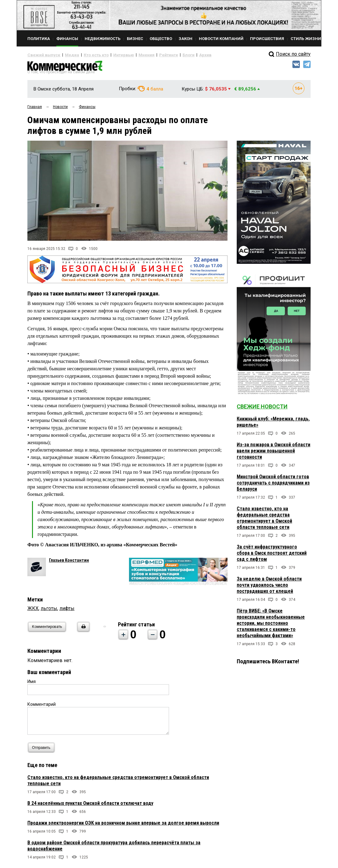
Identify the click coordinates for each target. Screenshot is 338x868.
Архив (183, 55)
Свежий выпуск (41, 55)
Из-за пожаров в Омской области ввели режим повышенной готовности (274, 453)
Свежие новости (262, 409)
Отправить (43, 750)
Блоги (168, 55)
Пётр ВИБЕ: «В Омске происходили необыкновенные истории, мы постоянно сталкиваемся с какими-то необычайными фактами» (271, 626)
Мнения (131, 55)
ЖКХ (33, 611)
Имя (32, 684)
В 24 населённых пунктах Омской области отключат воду (90, 806)
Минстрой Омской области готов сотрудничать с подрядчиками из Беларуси (273, 485)
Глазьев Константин (69, 563)
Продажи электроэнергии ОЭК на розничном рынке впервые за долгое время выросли (123, 825)
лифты (67, 611)
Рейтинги (150, 55)
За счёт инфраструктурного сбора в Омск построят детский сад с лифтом (272, 555)
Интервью (111, 55)
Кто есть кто (87, 55)
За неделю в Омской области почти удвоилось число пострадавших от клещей (269, 587)
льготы (49, 611)
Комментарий (42, 707)
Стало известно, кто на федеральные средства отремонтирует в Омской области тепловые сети (264, 520)
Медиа (66, 55)
